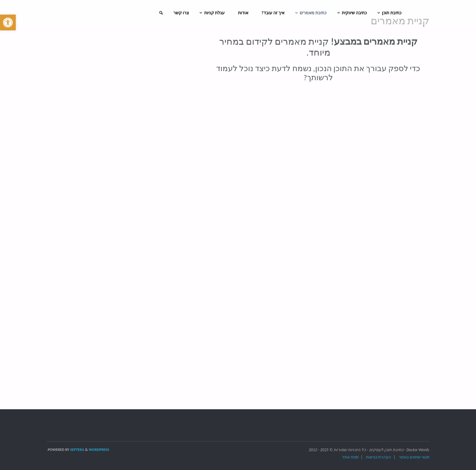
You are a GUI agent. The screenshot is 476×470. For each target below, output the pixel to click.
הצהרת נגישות (378, 457)
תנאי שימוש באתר (414, 457)
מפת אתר (350, 457)
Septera (77, 449)
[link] (155, 13)
